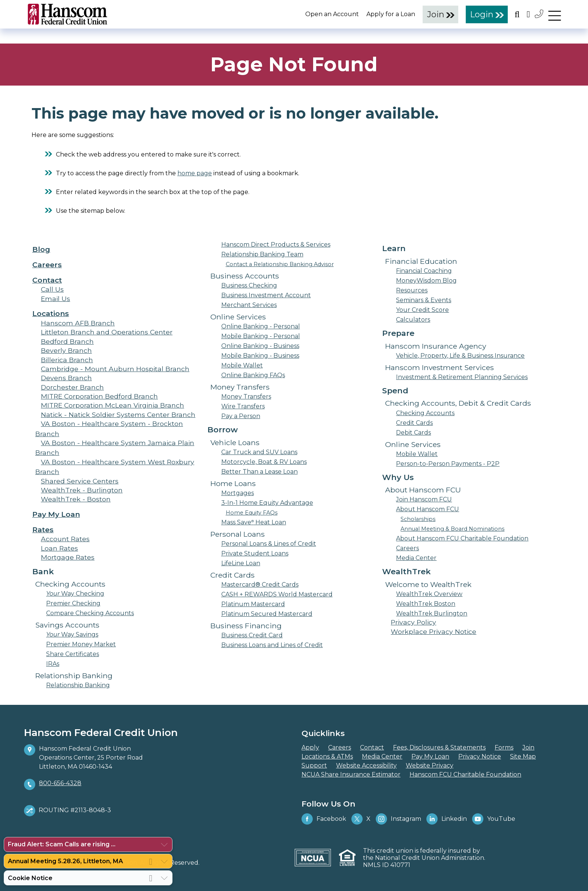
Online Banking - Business (260, 346)
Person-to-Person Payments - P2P (448, 464)
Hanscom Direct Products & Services (276, 245)
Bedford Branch (67, 341)
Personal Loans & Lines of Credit (269, 544)
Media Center (416, 558)
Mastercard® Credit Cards (260, 585)
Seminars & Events (424, 300)
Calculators (413, 320)
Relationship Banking (78, 685)
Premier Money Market (81, 644)
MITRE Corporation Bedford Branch (99, 396)
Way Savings (72, 634)
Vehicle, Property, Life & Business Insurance (460, 356)
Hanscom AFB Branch (78, 323)
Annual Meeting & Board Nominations (452, 529)
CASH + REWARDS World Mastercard (277, 594)
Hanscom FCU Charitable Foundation (465, 774)
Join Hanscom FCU (424, 499)
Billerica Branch (67, 360)
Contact (47, 280)
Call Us (52, 289)
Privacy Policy (413, 622)
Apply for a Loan (391, 14)
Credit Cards (414, 423)
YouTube (494, 819)
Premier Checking (73, 603)
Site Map (523, 756)
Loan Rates (59, 548)
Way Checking (75, 594)
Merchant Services (249, 305)
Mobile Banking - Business (260, 356)
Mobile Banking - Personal (261, 336)
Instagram (398, 819)
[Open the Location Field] (528, 14)
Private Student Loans (255, 553)
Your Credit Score (422, 310)
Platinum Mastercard (253, 604)
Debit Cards (413, 433)
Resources (412, 290)
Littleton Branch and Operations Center (107, 332)
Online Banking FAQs (253, 375)
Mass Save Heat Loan (254, 522)
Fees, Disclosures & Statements (439, 747)
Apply (310, 747)
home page (195, 173)
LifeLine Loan (241, 563)
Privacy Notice (480, 756)
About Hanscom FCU (427, 509)
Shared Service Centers (80, 481)
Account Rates (65, 539)
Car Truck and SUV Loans (259, 452)
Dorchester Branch (72, 387)
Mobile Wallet (242, 365)
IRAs (53, 664)
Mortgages (238, 493)
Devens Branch (66, 378)
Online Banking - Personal (261, 326)
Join (436, 14)
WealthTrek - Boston (76, 499)
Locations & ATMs (327, 756)
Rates (43, 530)
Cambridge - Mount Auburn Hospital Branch (115, 369)
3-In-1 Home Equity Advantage (267, 503)
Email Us (55, 299)
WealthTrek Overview (429, 594)
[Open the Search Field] (517, 14)
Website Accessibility (366, 765)
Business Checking (249, 285)
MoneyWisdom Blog (426, 281)
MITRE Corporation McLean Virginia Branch (112, 405)
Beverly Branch (66, 350)
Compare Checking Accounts (90, 613)
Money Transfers (246, 397)
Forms (504, 747)
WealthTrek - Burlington (82, 490)
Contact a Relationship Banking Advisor (280, 264)
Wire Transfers (243, 406)
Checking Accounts (425, 413)
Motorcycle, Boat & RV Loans (264, 462)
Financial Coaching (424, 271)
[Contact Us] (540, 14)
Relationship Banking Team (262, 254)
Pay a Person (241, 416)
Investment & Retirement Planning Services (462, 377)
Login (482, 14)
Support (314, 765)
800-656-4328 (60, 783)
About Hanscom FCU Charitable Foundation (462, 538)
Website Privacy (430, 765)
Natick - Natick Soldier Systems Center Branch (118, 415)
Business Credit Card (252, 635)
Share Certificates (73, 654)
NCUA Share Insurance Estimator (351, 774)
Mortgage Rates (68, 557)
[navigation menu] (555, 14)
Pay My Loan (56, 514)
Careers (47, 265)
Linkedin (447, 819)
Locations (51, 313)
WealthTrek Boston (426, 604)
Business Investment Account (266, 295)
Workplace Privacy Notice (433, 631)
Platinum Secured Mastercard (267, 614)
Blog (41, 249)
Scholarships (418, 519)
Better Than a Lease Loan (259, 472)
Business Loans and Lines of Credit (272, 645)
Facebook (324, 819)
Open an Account (332, 14)
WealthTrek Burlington (432, 613)
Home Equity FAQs (252, 513)
